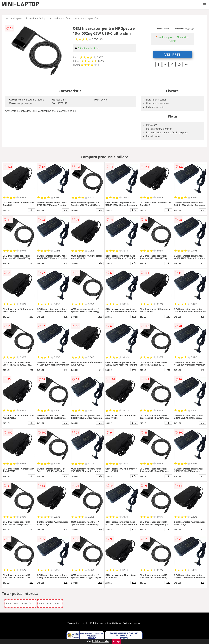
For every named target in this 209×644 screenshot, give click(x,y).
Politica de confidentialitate (105, 623)
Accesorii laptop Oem (60, 18)
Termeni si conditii (78, 623)
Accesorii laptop (14, 18)
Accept (117, 641)
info (31, 210)
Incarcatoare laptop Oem (87, 18)
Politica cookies (131, 623)
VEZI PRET (172, 54)
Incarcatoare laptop (36, 18)
